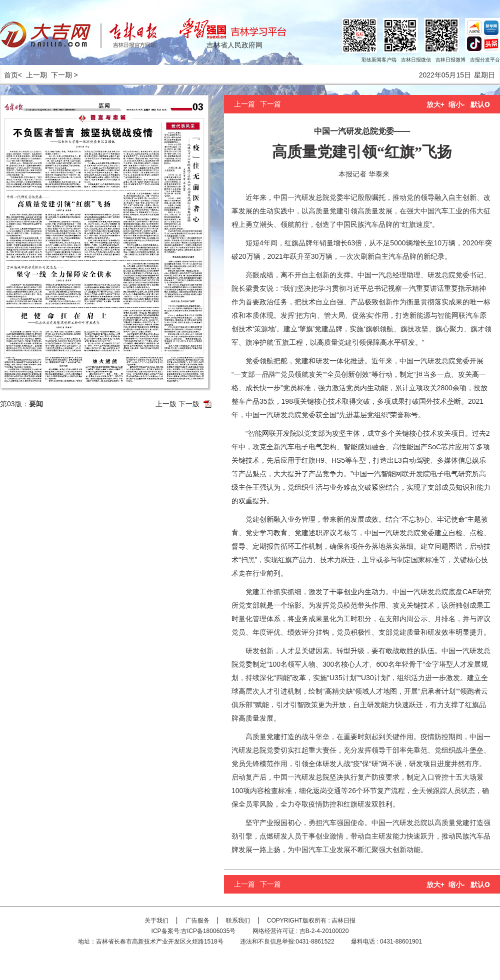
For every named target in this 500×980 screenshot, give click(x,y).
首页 (9, 75)
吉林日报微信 (416, 60)
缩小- (457, 104)
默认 (480, 104)
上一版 (166, 404)
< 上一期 (32, 75)
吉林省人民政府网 (234, 45)
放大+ (435, 104)
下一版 (189, 404)
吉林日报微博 (450, 60)
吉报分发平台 (485, 60)
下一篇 (270, 104)
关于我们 (156, 921)
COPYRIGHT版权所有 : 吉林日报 (311, 921)
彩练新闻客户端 (379, 60)
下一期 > (64, 75)
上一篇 (244, 104)
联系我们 (238, 921)
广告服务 (197, 921)
